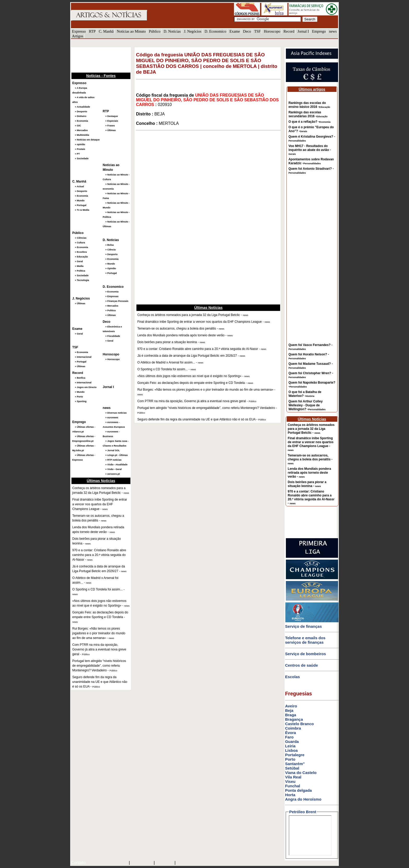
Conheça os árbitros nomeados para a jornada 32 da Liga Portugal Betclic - (311, 429)
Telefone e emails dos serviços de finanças (305, 640)
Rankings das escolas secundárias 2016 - (308, 114)
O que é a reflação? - (309, 122)
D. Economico (215, 31)
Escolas (293, 677)
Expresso (79, 31)
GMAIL (184, 863)
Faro (289, 737)
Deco (247, 31)
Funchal (293, 786)
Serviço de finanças (303, 626)
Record (289, 31)
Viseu (290, 781)
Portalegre (295, 755)
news (333, 31)
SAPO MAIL (142, 863)
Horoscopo (272, 31)
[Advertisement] (97, 59)
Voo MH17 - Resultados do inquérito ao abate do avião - (310, 150)
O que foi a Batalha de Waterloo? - (305, 394)
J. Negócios (193, 31)
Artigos (78, 36)
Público (155, 31)
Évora (291, 733)
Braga (291, 715)
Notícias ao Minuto (131, 31)
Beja (289, 710)
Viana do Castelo (301, 773)
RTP (92, 31)
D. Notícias (172, 31)
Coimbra (293, 728)
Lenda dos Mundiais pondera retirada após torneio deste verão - (309, 473)
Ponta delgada (299, 790)
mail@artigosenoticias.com (107, 863)
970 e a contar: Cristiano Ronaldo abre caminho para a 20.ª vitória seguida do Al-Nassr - (311, 497)
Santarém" (295, 764)
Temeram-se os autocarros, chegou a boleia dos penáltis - (310, 459)
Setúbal (292, 768)
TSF (257, 31)
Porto (290, 759)
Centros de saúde (302, 665)
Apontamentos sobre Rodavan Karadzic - (311, 161)
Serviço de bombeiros (306, 654)
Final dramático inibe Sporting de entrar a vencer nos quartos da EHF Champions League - (311, 444)
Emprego (319, 31)
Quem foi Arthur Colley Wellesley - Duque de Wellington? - (307, 405)
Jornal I (303, 31)
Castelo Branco (299, 724)
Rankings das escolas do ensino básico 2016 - (309, 105)
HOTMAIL (165, 863)
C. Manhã (106, 31)
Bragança (294, 719)
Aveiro (291, 706)
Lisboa (291, 750)
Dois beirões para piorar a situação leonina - (307, 484)
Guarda (292, 741)
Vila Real (293, 777)
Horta (290, 795)
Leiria (290, 746)
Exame (235, 31)
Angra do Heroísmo (303, 799)
